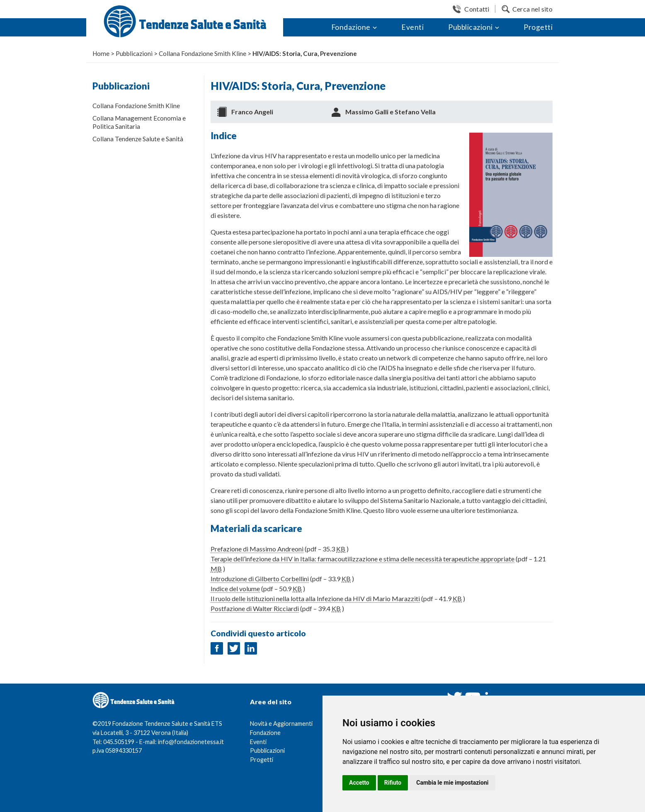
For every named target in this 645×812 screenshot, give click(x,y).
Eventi (412, 27)
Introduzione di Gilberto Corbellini (260, 579)
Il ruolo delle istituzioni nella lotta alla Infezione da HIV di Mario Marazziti (315, 598)
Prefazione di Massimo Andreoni (257, 549)
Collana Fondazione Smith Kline (136, 106)
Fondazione (351, 27)
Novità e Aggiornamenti (281, 724)
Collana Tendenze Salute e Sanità (138, 139)
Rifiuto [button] (393, 783)
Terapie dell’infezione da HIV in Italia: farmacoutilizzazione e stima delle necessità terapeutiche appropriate (363, 559)
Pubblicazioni (470, 27)
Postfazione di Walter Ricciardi (255, 608)
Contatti (477, 9)
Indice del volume (235, 588)
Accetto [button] (359, 783)
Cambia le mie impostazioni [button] (452, 783)
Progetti (538, 27)
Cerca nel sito (532, 9)
